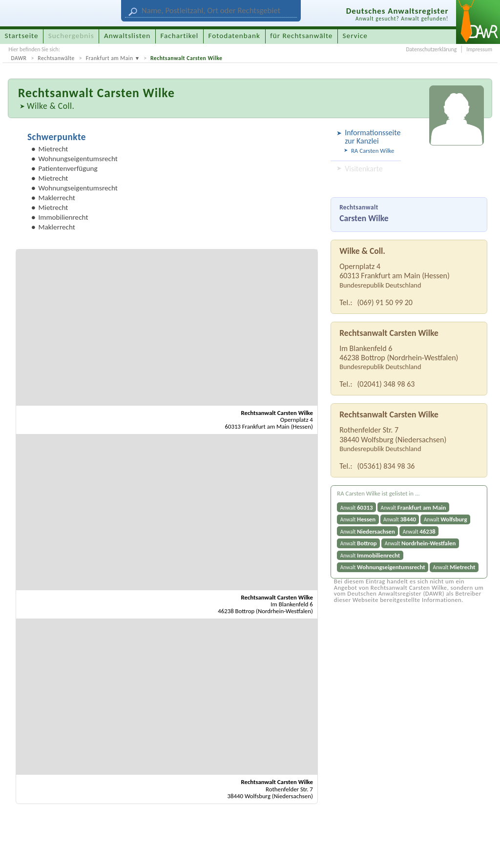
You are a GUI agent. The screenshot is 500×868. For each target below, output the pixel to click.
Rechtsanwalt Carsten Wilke (186, 58)
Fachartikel (179, 36)
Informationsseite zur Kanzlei (371, 137)
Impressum (479, 49)
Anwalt (357, 507)
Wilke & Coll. (51, 106)
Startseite (22, 36)
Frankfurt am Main (110, 58)
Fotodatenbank (234, 36)
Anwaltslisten (127, 36)
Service (355, 36)
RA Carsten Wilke (373, 151)
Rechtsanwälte (56, 58)
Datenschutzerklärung (431, 49)
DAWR (19, 58)
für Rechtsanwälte (301, 36)
